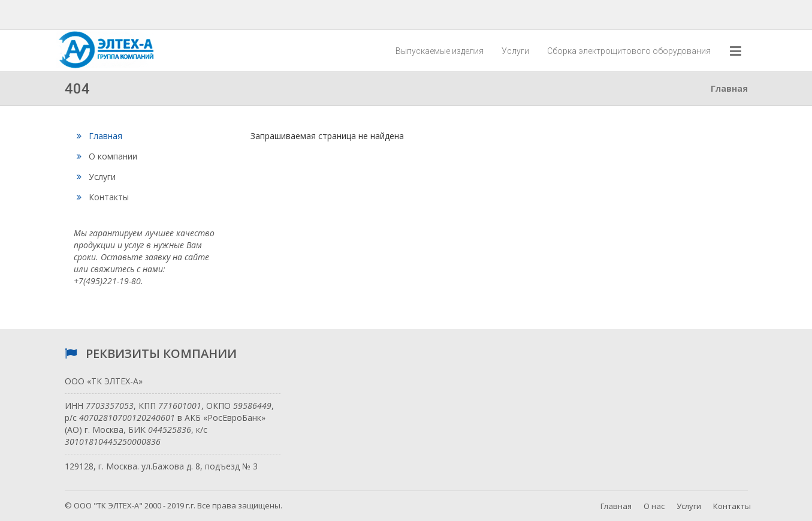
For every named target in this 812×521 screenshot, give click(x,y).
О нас (654, 506)
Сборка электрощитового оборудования (629, 51)
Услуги (515, 51)
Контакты (103, 197)
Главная (99, 136)
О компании (107, 156)
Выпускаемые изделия (440, 51)
